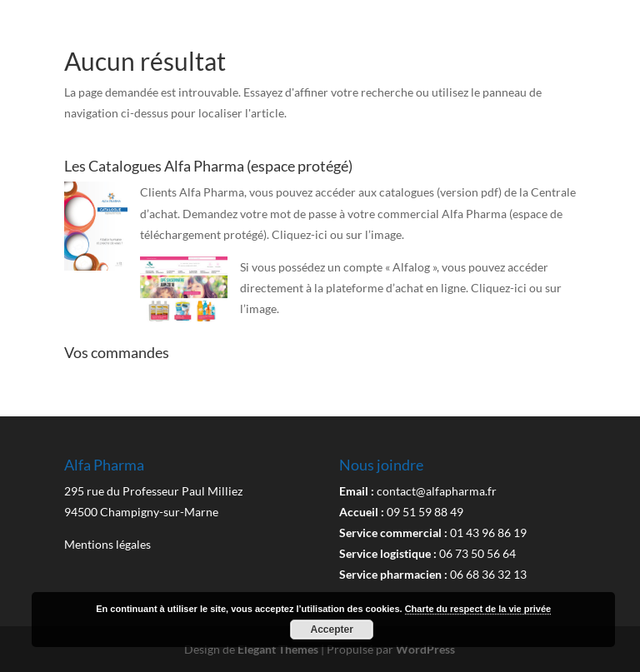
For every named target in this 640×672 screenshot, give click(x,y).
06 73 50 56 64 (477, 553)
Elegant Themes (278, 649)
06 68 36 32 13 (488, 574)
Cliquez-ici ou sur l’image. (338, 234)
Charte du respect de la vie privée (478, 609)
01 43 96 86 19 (488, 533)
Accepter (332, 630)
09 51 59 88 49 (425, 512)
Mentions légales (107, 544)
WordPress (425, 649)
